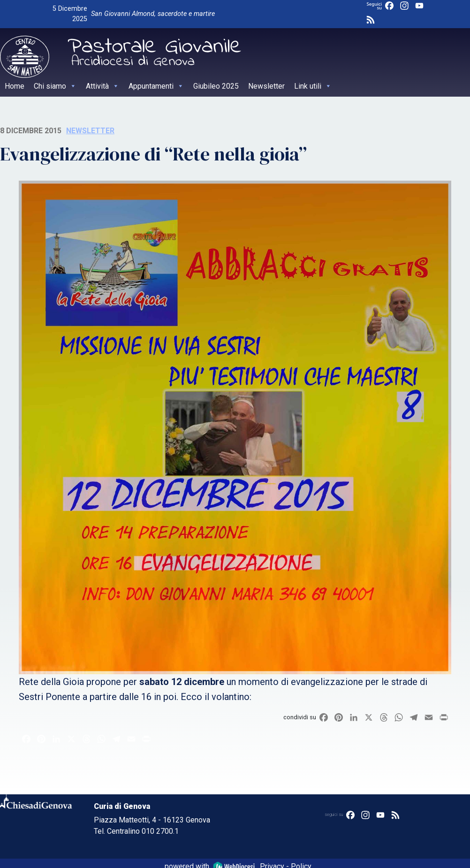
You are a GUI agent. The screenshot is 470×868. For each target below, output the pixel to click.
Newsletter (266, 86)
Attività (102, 86)
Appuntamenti (156, 86)
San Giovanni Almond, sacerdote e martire (153, 14)
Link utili (313, 86)
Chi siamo (55, 86)
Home (15, 86)
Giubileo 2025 (216, 86)
